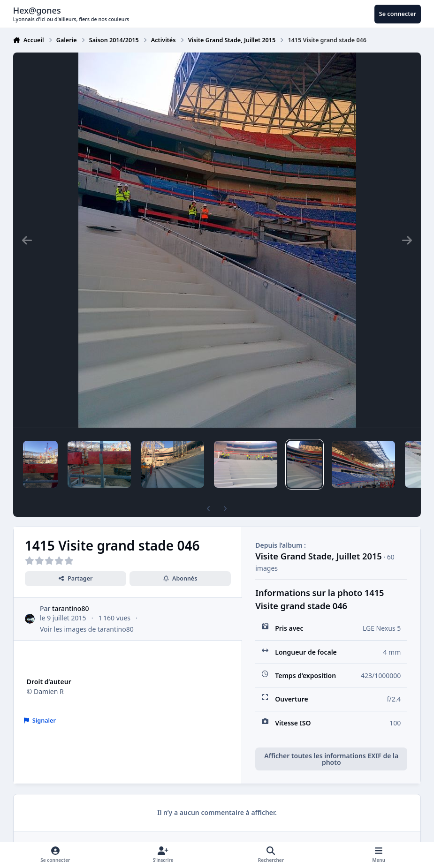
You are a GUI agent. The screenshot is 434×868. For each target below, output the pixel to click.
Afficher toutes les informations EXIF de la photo (331, 759)
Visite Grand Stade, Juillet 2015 (318, 556)
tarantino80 (70, 608)
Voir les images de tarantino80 (87, 629)
